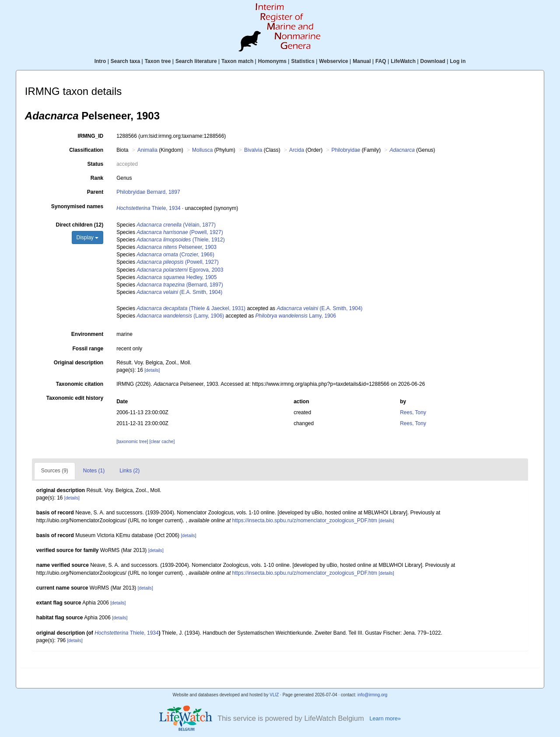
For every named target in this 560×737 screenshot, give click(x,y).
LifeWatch (403, 61)
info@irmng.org (373, 695)
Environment (87, 334)
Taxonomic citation (80, 384)
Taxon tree (158, 61)
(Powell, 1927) (180, 232)
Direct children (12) (79, 225)
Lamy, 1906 (296, 316)
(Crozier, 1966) (175, 255)
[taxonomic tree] (133, 442)
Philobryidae (346, 150)
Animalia (147, 150)
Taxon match (237, 61)
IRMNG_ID (91, 136)
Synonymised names (77, 206)
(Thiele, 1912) (180, 240)
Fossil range (88, 349)
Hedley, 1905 (177, 277)
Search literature (196, 61)
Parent (95, 192)
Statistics (303, 61)
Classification (86, 150)
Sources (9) (55, 471)
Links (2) (129, 471)
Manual (362, 61)
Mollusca (202, 150)
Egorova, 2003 (180, 270)
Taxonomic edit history (75, 398)
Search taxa (125, 61)
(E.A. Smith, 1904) (179, 292)
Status (96, 164)
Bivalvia (253, 150)
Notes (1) (94, 471)
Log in (458, 61)
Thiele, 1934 (149, 208)
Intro (100, 61)
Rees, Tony (413, 412)
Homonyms (272, 61)
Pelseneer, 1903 (177, 247)
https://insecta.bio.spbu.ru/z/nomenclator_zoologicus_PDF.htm (305, 520)
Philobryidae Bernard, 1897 (148, 192)
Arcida (297, 150)
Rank (97, 178)
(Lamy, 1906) (180, 316)
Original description (79, 363)
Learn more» (385, 719)
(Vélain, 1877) (176, 225)
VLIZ (274, 695)
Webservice (334, 61)
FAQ (381, 61)
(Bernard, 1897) (180, 285)
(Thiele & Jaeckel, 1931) (191, 308)
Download (433, 61)
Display (88, 238)
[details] (152, 370)
